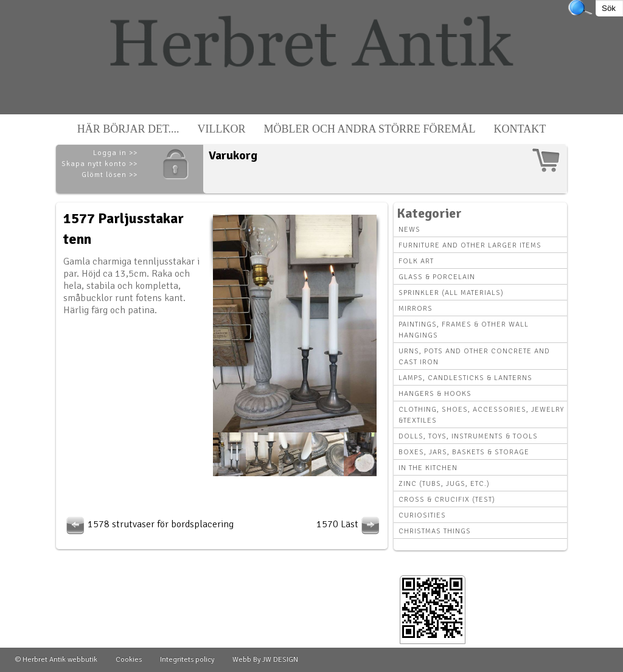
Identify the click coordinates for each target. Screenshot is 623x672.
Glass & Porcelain (437, 277)
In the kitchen (428, 468)
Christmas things (435, 531)
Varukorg (233, 155)
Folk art (416, 261)
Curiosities (422, 515)
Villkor (222, 129)
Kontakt (520, 129)
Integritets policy (187, 660)
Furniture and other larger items (470, 245)
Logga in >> (115, 153)
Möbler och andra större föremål (370, 129)
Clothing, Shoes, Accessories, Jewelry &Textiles (481, 415)
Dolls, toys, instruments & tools (468, 436)
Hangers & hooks (435, 394)
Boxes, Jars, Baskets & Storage (464, 452)
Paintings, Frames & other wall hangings (464, 330)
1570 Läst (350, 524)
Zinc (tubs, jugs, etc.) (444, 484)
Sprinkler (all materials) (451, 293)
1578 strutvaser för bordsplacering (148, 524)
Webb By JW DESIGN (265, 660)
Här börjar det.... (128, 129)
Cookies (129, 660)
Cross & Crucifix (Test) (447, 500)
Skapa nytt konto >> (99, 164)
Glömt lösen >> (110, 175)
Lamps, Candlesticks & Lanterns (465, 378)
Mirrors (416, 309)
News (409, 230)
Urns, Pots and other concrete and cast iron (474, 357)
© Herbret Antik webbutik (56, 660)
